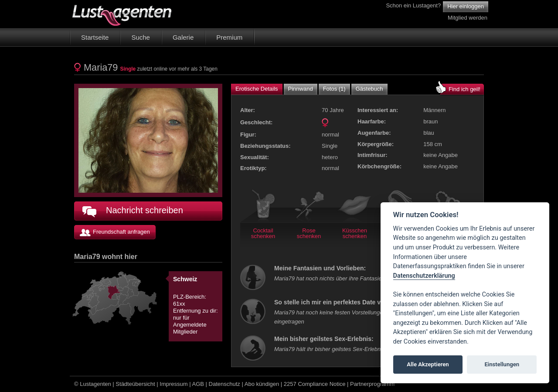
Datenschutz (225, 384)
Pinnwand (301, 89)
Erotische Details (257, 89)
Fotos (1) (334, 89)
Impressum (174, 384)
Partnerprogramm (372, 384)
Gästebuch (369, 89)
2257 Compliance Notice (315, 384)
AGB (198, 384)
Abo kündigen (262, 384)
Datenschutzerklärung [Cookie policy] (424, 276)
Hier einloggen (466, 6)
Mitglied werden (468, 18)
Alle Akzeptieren (428, 364)
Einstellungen (502, 364)
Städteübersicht (135, 384)
